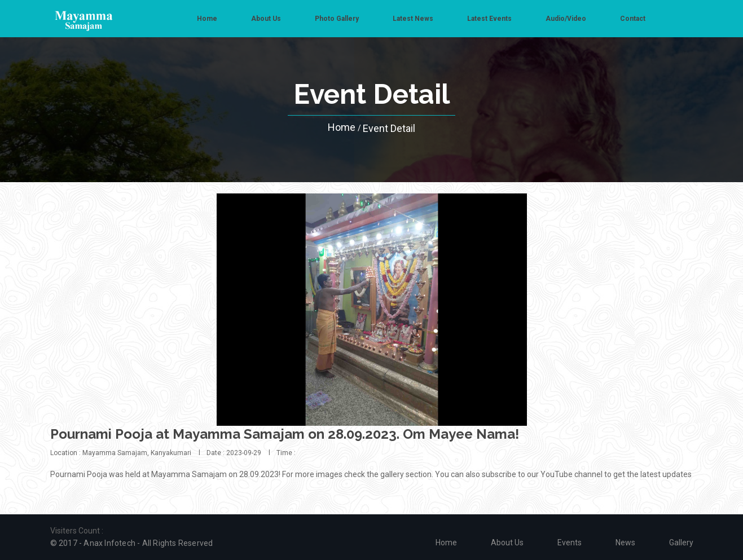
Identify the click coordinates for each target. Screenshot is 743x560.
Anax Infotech (109, 543)
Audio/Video (566, 19)
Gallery (681, 543)
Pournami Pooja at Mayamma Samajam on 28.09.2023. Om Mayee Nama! (285, 434)
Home (207, 19)
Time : (286, 453)
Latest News (413, 19)
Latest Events (489, 19)
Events (570, 543)
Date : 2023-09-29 (234, 453)
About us (266, 19)
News (625, 543)
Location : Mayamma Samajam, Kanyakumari (121, 453)
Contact (633, 19)
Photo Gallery (337, 19)
